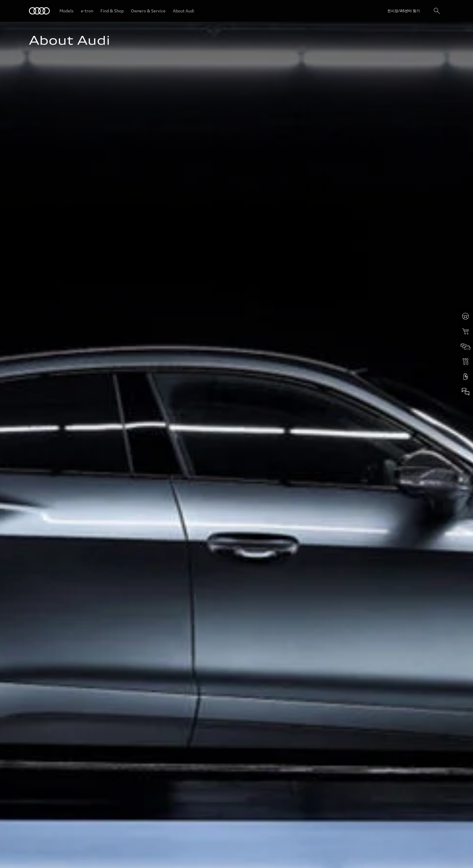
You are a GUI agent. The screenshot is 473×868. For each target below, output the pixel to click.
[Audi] (39, 11)
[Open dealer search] (398, 11)
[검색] (437, 11)
